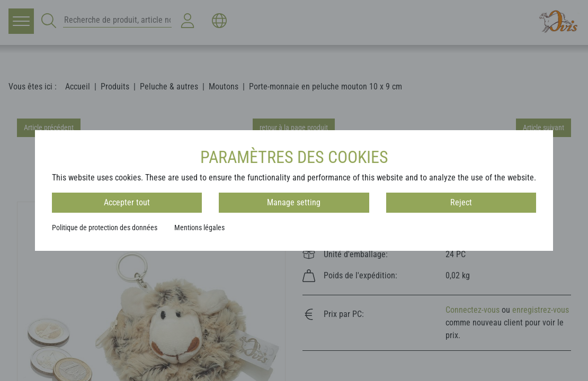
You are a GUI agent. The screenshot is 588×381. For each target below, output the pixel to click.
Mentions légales (199, 228)
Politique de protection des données (105, 228)
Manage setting (294, 202)
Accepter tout (127, 202)
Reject (461, 202)
